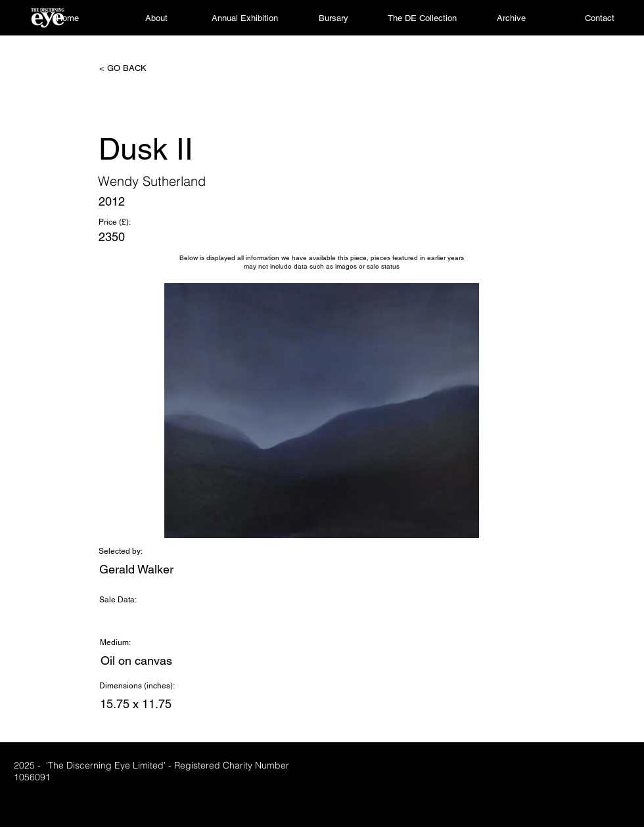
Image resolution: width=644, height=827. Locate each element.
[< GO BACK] (143, 68)
